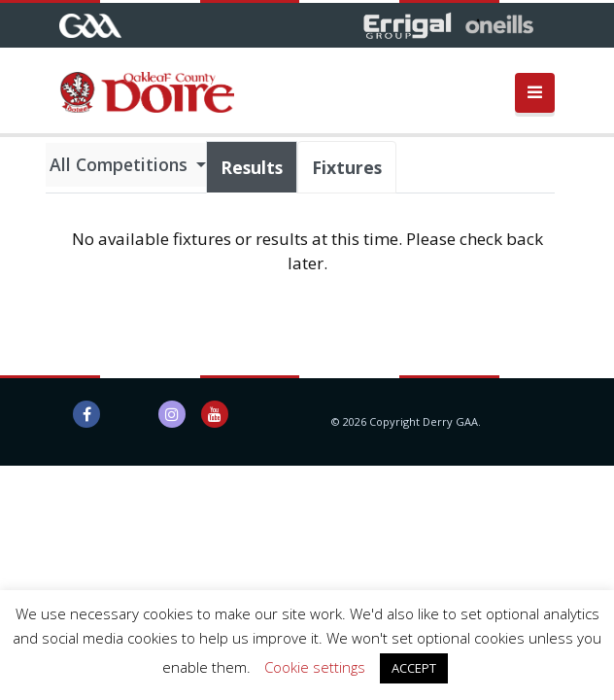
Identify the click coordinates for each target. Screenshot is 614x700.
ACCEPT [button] (414, 668)
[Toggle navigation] (535, 93)
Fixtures (347, 167)
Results (252, 167)
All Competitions (121, 164)
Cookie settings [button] (315, 667)
